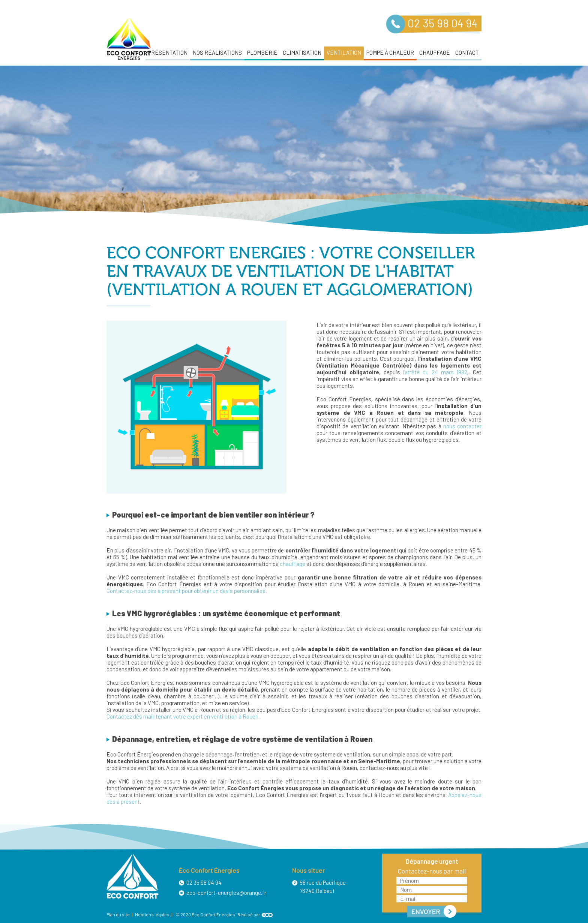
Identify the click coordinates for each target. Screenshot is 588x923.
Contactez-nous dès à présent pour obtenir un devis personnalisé (186, 591)
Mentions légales (152, 914)
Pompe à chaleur (390, 53)
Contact (467, 53)
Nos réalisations (217, 53)
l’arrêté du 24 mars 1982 (435, 372)
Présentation (168, 53)
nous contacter (462, 426)
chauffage (292, 564)
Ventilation (344, 53)
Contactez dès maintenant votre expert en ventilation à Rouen (182, 716)
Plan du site (118, 914)
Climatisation (302, 53)
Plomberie (262, 53)
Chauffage (435, 53)
